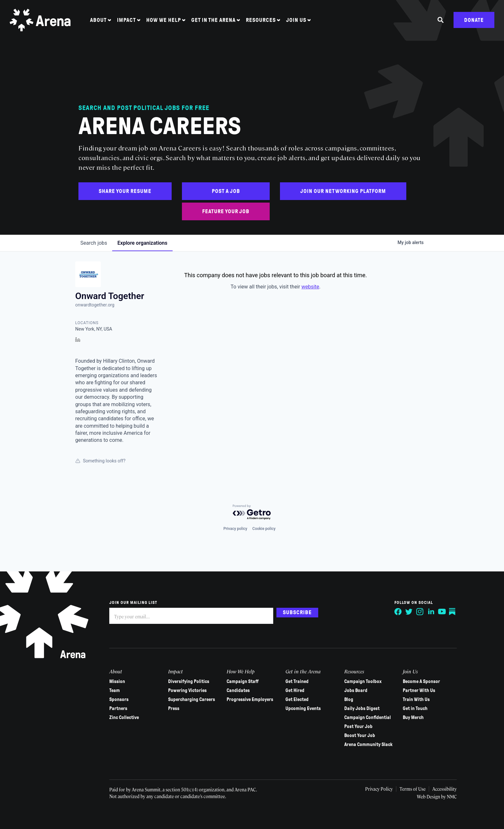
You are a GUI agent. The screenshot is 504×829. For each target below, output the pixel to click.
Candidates (238, 690)
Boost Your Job (359, 735)
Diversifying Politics (189, 681)
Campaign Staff (243, 681)
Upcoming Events (303, 708)
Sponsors (119, 699)
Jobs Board (355, 690)
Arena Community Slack (368, 744)
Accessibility (444, 789)
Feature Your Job (226, 211)
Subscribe (297, 612)
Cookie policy (264, 529)
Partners (118, 708)
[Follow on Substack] (453, 612)
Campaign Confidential (367, 717)
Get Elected (297, 699)
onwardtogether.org (95, 305)
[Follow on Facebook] (398, 612)
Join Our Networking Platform (343, 191)
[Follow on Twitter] (409, 612)
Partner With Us (419, 690)
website (310, 287)
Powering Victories (187, 690)
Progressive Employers (250, 699)
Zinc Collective (124, 717)
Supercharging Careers (192, 699)
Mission (117, 681)
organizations (142, 243)
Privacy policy (235, 529)
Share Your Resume (125, 191)
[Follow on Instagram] (420, 612)
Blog (348, 699)
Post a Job (226, 191)
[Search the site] (441, 20)
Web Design (429, 797)
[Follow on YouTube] (442, 612)
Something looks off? (100, 461)
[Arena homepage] (40, 20)
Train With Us (416, 699)
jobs (94, 243)
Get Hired (295, 690)
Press (174, 708)
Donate (474, 20)
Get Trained (297, 681)
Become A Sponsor (421, 681)
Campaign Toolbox (363, 681)
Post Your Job (358, 726)
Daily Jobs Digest (362, 708)
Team (115, 690)
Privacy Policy (378, 789)
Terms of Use (412, 789)
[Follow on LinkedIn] (431, 612)
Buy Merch (413, 717)
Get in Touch (415, 708)
